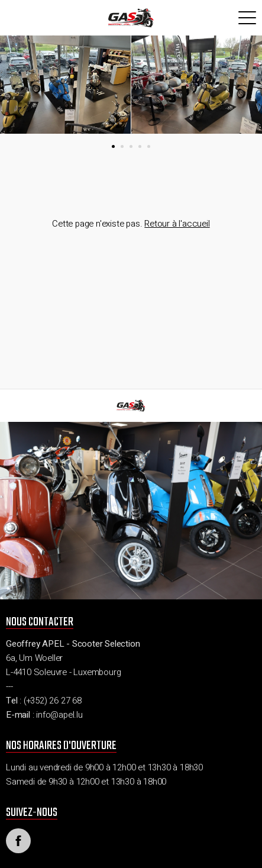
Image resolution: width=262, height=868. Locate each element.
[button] (113, 146)
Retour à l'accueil (177, 224)
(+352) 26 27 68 (53, 701)
